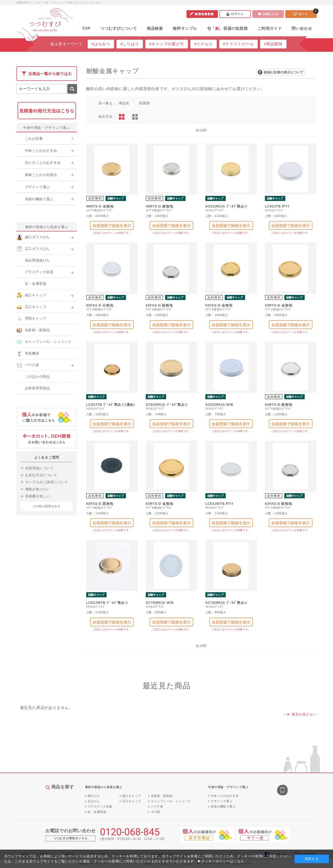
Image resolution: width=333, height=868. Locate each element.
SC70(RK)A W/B (160, 603)
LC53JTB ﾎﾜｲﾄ (277, 206)
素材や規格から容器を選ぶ (47, 227)
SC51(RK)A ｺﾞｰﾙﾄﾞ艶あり (227, 206)
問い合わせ (302, 28)
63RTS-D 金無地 (159, 504)
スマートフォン (283, 791)
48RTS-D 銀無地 (159, 206)
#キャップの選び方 (167, 44)
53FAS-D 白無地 (100, 305)
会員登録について (39, 468)
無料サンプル (185, 28)
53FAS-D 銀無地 (159, 305)
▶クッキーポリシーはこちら (221, 861)
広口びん (94, 801)
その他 (155, 812)
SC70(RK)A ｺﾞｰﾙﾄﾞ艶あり (227, 603)
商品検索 (155, 28)
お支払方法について (41, 475)
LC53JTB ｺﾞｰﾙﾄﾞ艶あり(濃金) (111, 405)
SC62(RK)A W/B (219, 405)
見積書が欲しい (38, 496)
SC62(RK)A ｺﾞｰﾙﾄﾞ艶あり (167, 405)
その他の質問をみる (47, 506)
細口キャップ (132, 796)
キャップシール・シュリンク (171, 801)
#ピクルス (204, 44)
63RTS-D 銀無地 (279, 405)
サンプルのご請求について (47, 482)
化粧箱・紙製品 (162, 796)
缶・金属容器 (97, 812)
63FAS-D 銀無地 (279, 504)
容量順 (144, 103)
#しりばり (130, 44)
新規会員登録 (202, 14)
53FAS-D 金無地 (219, 305)
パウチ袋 (157, 807)
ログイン (235, 14)
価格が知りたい (38, 489)
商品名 (124, 103)
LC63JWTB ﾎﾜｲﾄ (219, 504)
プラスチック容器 (100, 807)
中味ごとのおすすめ (225, 796)
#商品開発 (273, 44)
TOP (86, 28)
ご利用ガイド (270, 28)
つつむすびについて (119, 28)
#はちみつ (101, 44)
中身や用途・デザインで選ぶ (46, 128)
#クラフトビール (238, 44)
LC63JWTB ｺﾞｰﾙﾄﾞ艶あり (107, 603)
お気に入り (268, 14)
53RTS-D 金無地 (279, 305)
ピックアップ (135, 117)
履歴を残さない (304, 714)
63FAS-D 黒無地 (100, 504)
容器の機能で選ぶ (223, 807)
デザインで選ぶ (222, 801)
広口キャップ (132, 801)
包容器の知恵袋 (227, 28)
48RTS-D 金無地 (100, 206)
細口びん (94, 796)
